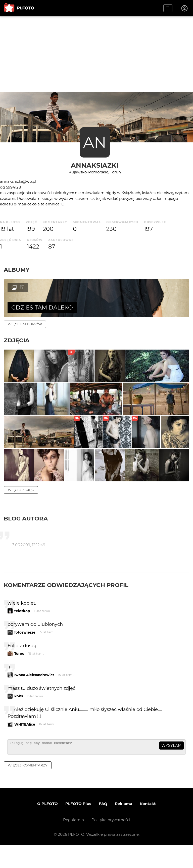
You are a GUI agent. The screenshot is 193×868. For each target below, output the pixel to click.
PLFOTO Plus (78, 827)
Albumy (17, 270)
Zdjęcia (17, 340)
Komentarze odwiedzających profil (66, 606)
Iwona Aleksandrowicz (34, 696)
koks (19, 717)
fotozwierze (25, 653)
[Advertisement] (96, 54)
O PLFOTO (47, 827)
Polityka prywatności (111, 843)
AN (95, 142)
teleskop (22, 632)
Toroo (19, 674)
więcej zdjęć (21, 511)
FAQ (103, 827)
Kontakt (148, 827)
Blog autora (26, 539)
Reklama (124, 827)
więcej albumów (25, 324)
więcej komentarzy (28, 788)
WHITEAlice (25, 745)
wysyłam (171, 766)
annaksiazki (95, 165)
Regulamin (74, 843)
